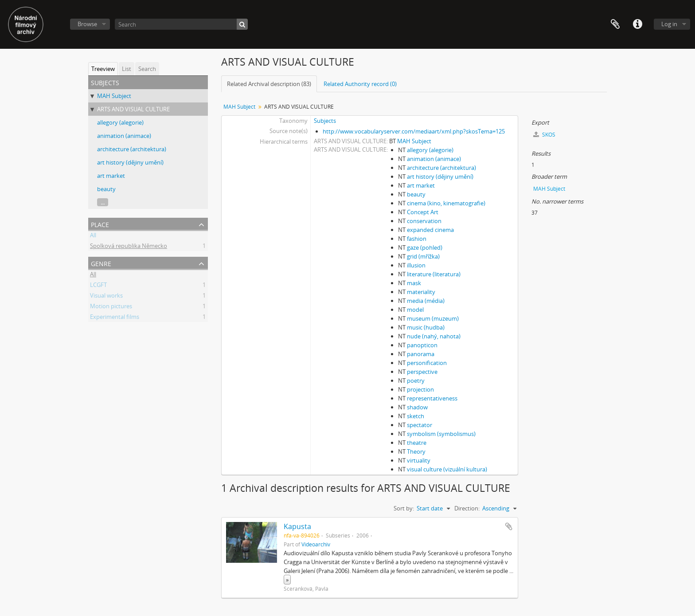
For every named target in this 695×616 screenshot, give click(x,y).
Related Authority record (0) (360, 84)
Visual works (106, 297)
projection (420, 389)
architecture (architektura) (132, 149)
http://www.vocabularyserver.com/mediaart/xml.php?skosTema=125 (414, 131)
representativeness (432, 398)
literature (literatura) (434, 274)
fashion (417, 239)
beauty (106, 189)
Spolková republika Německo (129, 247)
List (127, 69)
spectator (420, 425)
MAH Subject (114, 96)
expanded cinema (430, 230)
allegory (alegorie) (120, 122)
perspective (422, 372)
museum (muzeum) (433, 318)
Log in (669, 24)
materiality (421, 292)
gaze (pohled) (425, 247)
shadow (417, 407)
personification (427, 363)
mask (414, 283)
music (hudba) (426, 327)
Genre (101, 263)
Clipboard (615, 24)
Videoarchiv (316, 544)
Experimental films (115, 318)
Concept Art (423, 212)
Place (100, 224)
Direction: (467, 508)
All (93, 236)
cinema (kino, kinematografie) (446, 203)
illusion (416, 265)
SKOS (544, 135)
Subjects (325, 121)
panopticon (422, 345)
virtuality (419, 460)
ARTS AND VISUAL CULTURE (133, 109)
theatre (417, 443)
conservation (424, 221)
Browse (87, 24)
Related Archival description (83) (269, 84)
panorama (421, 354)
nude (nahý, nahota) (434, 336)
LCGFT (98, 286)
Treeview (103, 69)
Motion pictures (111, 307)
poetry (416, 381)
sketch (416, 416)
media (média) (426, 301)
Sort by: (404, 508)
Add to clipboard (509, 526)
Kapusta (297, 526)
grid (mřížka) (423, 256)
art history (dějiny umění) (130, 162)
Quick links (637, 24)
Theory (416, 451)
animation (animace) (124, 136)
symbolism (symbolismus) (441, 434)
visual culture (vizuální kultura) (447, 469)
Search (147, 69)
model (415, 310)
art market (111, 176)
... (103, 202)
